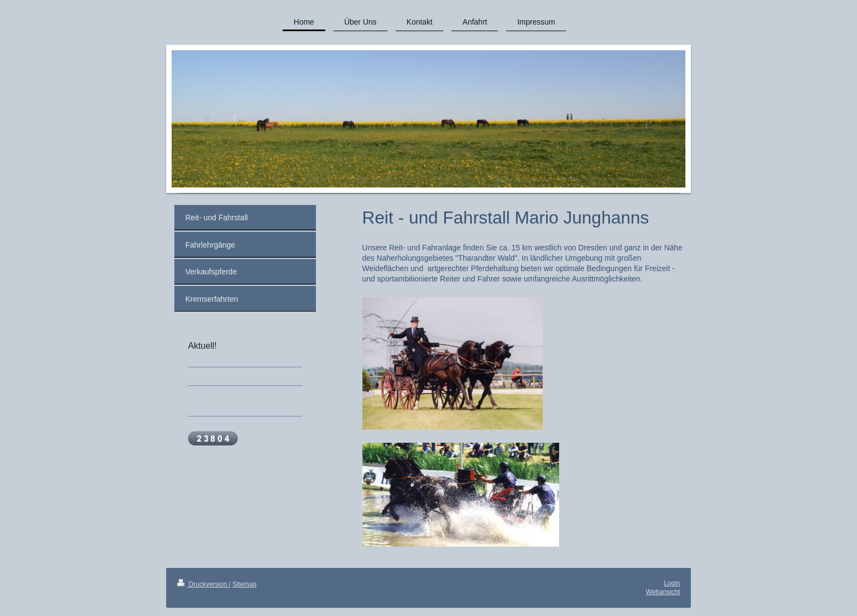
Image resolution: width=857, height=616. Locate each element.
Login (672, 583)
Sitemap (244, 584)
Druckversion (203, 584)
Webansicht (663, 592)
